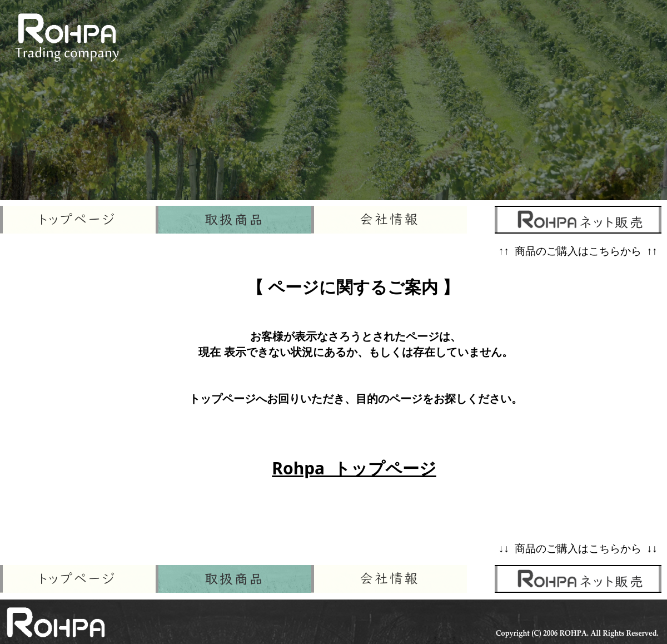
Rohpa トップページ (354, 468)
